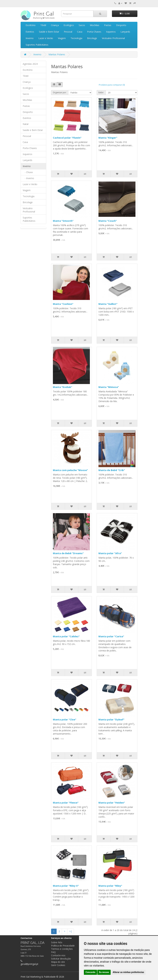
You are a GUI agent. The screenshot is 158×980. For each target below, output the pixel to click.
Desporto (121, 25)
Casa (80, 32)
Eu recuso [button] (104, 972)
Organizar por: (60, 92)
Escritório (31, 25)
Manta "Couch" (108, 221)
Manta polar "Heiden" (112, 803)
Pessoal (68, 32)
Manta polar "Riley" (110, 886)
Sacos (82, 25)
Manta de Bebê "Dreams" (68, 553)
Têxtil (43, 25)
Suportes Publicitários (37, 45)
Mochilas (95, 25)
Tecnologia (76, 38)
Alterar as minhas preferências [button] (128, 972)
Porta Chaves (94, 32)
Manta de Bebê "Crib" (112, 470)
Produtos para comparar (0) (112, 85)
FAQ (53, 952)
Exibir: (101, 92)
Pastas (108, 25)
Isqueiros (111, 32)
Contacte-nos (58, 955)
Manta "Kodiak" (63, 387)
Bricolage (92, 38)
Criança (55, 25)
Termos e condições (62, 949)
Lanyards (125, 32)
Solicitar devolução (61, 959)
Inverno (30, 38)
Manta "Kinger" (108, 138)
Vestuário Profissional (113, 38)
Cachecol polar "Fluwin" (67, 138)
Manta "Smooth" (63, 221)
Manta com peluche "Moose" (70, 470)
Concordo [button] (90, 972)
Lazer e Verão (46, 38)
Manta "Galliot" (108, 304)
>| (71, 931)
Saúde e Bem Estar (49, 32)
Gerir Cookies (58, 965)
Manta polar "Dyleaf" (111, 719)
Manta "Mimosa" (109, 387)
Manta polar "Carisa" (111, 636)
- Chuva (28, 172)
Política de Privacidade (63, 946)
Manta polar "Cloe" (65, 719)
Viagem (62, 38)
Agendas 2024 (30, 64)
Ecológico (69, 25)
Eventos (30, 32)
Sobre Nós (57, 942)
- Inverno (28, 178)
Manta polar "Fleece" (66, 803)
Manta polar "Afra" (110, 553)
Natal (26, 124)
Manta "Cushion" (63, 304)
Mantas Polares (57, 54)
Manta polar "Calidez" (66, 636)
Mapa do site (58, 962)
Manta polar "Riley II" (66, 886)
